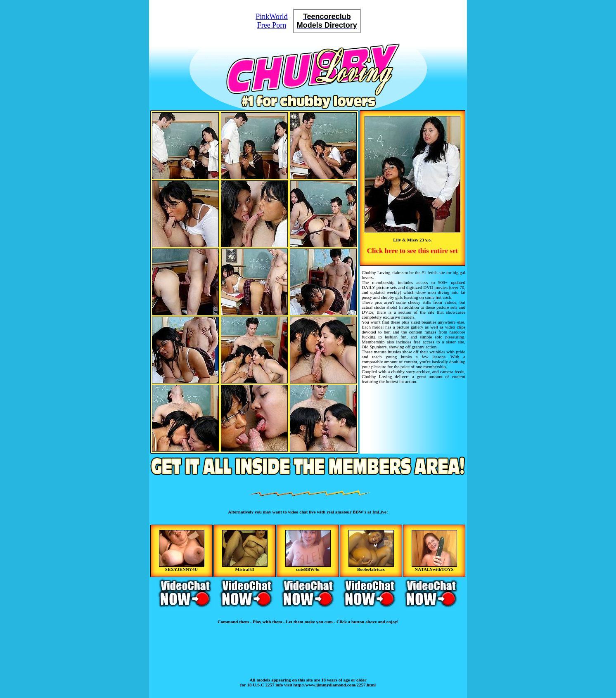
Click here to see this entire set (412, 251)
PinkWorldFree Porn (272, 21)
